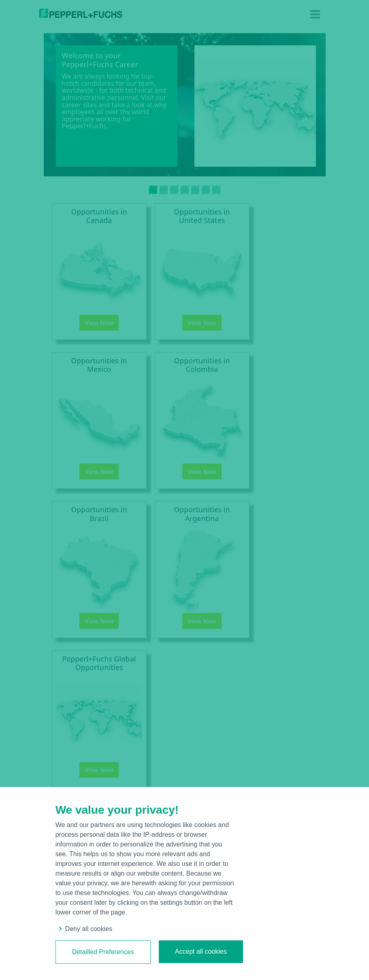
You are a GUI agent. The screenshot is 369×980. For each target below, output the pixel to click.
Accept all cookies (201, 951)
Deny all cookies (84, 929)
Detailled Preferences (103, 952)
